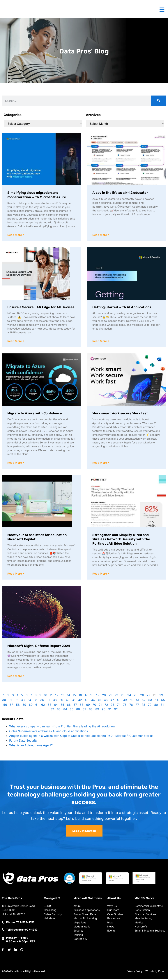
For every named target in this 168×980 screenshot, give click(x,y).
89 (97, 710)
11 (51, 696)
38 (55, 701)
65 (62, 706)
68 (82, 706)
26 (142, 696)
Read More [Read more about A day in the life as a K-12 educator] (100, 235)
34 (29, 701)
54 (157, 701)
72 (106, 706)
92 (116, 710)
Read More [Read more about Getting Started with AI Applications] (100, 341)
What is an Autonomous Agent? (31, 746)
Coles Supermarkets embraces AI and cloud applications (48, 732)
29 (161, 696)
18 (92, 696)
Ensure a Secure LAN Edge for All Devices (41, 307)
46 (106, 701)
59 (24, 706)
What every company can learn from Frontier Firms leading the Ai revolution (62, 727)
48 (119, 701)
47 (112, 701)
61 (37, 706)
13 (63, 696)
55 (163, 701)
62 (43, 706)
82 (52, 710)
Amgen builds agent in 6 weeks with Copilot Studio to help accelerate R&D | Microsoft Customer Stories (81, 737)
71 (100, 706)
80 (156, 706)
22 (116, 696)
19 (98, 696)
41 (74, 701)
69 (88, 706)
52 (144, 701)
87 (84, 710)
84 (65, 710)
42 (80, 701)
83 (59, 710)
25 (136, 696)
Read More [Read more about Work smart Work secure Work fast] (100, 463)
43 (86, 701)
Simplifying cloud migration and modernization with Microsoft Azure (37, 195)
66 (69, 706)
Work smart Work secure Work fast (120, 414)
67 (75, 706)
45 (99, 701)
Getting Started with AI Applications (122, 307)
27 (148, 696)
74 (119, 706)
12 (57, 696)
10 (46, 696)
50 (131, 701)
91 (110, 710)
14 (69, 696)
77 (137, 706)
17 (86, 696)
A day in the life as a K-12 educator (120, 193)
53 (150, 701)
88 (91, 710)
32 (16, 701)
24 (129, 696)
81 (162, 706)
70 (94, 706)
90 (104, 710)
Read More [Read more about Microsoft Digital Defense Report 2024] (15, 677)
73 (113, 706)
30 (4, 701)
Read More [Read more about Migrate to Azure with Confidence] (15, 463)
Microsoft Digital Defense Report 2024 (39, 647)
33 (23, 701)
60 (31, 706)
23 (123, 696)
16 (80, 696)
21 (110, 696)
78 (143, 706)
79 (150, 706)
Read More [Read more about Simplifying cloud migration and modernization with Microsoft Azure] (15, 235)
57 (12, 706)
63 (49, 706)
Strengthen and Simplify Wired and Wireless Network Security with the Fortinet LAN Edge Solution (121, 540)
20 (104, 696)
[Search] (158, 101)
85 (72, 710)
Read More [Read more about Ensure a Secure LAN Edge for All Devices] (15, 341)
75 (125, 706)
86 (78, 710)
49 (125, 701)
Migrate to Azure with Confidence (35, 414)
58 (18, 706)
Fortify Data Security (23, 741)
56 (5, 706)
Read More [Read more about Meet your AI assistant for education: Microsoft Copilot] (15, 574)
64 (56, 706)
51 (138, 701)
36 (42, 701)
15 (74, 696)
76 (131, 706)
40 (68, 701)
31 (10, 701)
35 (36, 701)
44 (93, 701)
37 (48, 701)
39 (61, 701)
